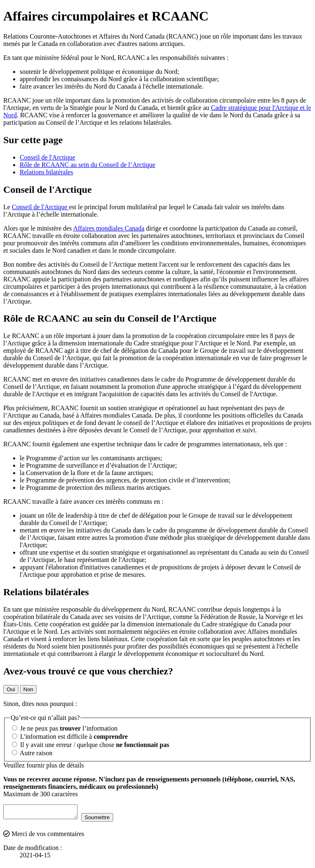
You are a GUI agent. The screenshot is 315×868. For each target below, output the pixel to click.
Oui (11, 689)
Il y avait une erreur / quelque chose (90, 745)
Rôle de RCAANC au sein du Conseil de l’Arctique (88, 165)
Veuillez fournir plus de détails (43, 765)
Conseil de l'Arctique (47, 157)
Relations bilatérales (46, 172)
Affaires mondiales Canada (109, 228)
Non (28, 689)
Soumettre (105, 820)
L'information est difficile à (70, 737)
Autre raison (32, 753)
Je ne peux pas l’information (65, 728)
